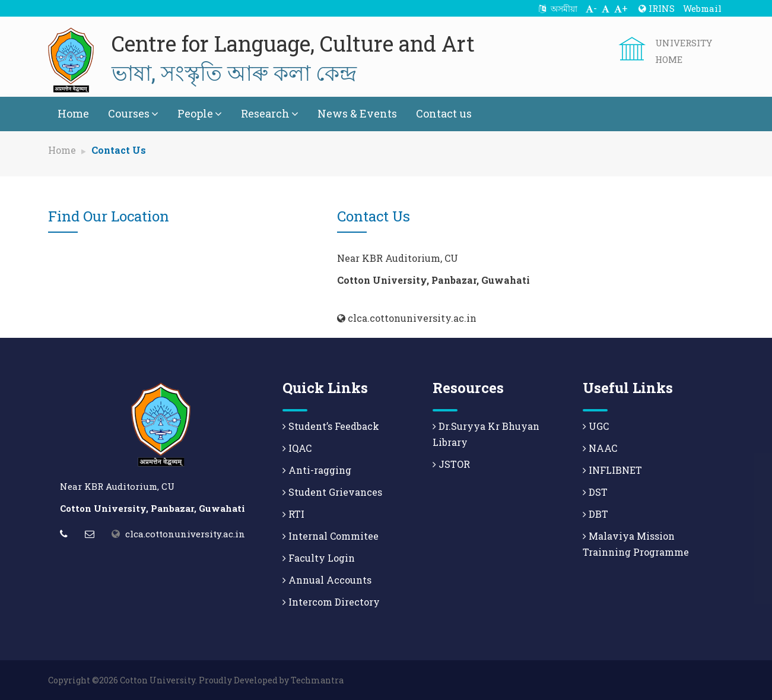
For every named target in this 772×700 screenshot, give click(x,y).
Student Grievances (332, 492)
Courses (133, 113)
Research (270, 113)
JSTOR (451, 464)
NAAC (600, 448)
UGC (596, 426)
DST (595, 492)
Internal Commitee (331, 536)
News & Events (357, 113)
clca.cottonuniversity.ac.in (185, 534)
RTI (293, 514)
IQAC (297, 448)
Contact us (444, 113)
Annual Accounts (327, 580)
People (200, 113)
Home (73, 113)
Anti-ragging (317, 470)
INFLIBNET (612, 470)
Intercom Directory (331, 602)
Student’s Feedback (331, 426)
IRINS (657, 8)
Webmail (702, 8)
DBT (595, 514)
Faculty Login (319, 558)
